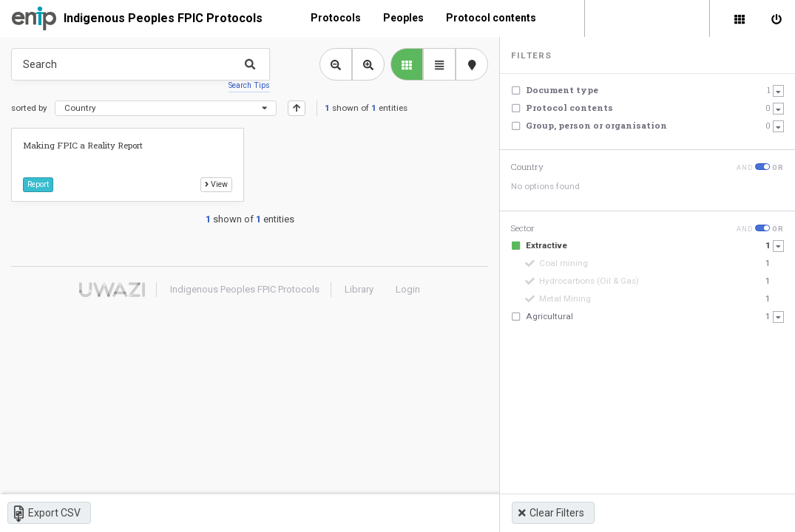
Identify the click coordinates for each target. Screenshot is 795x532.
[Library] (740, 18)
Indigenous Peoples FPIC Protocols (163, 18)
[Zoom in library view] (368, 64)
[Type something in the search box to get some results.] (141, 64)
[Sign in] (777, 18)
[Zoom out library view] (336, 64)
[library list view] (407, 64)
